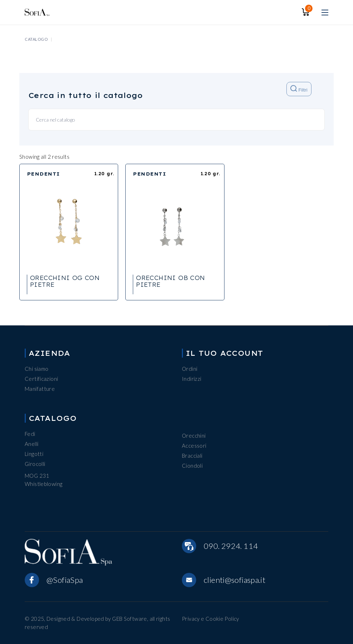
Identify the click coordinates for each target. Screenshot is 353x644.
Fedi (30, 434)
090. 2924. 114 (231, 546)
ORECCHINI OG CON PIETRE (65, 281)
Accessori (194, 446)
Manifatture (40, 389)
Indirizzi (192, 379)
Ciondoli (192, 466)
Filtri (299, 89)
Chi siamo (37, 369)
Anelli (32, 444)
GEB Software (130, 619)
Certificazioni (41, 379)
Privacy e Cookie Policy (211, 619)
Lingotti (34, 454)
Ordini (190, 369)
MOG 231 (37, 476)
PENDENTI (43, 174)
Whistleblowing (43, 484)
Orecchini (194, 436)
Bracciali (192, 456)
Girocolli (35, 464)
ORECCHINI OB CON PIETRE (170, 281)
